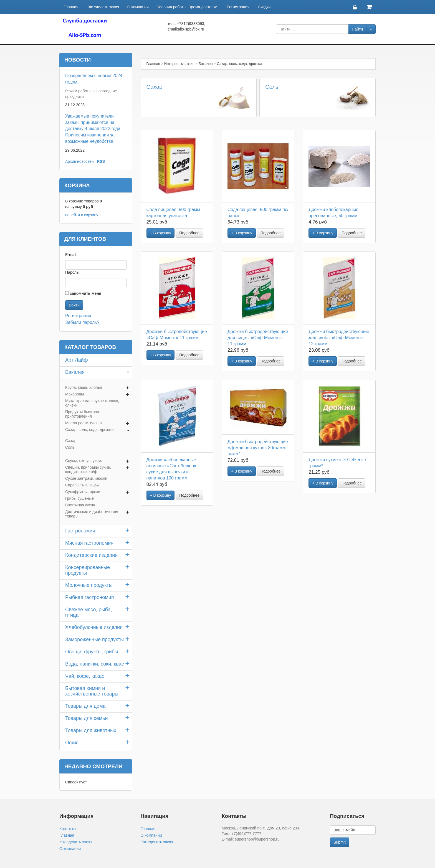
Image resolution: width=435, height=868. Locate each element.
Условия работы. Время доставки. (188, 7)
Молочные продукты (89, 585)
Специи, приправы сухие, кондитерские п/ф (88, 469)
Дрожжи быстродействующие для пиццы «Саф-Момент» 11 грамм (258, 338)
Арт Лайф (77, 360)
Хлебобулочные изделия (94, 627)
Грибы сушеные (79, 498)
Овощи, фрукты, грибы (92, 652)
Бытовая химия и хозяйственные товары (92, 691)
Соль (272, 87)
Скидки (264, 7)
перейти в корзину (82, 215)
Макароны (74, 394)
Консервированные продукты (88, 570)
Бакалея (75, 372)
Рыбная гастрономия (90, 597)
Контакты (68, 829)
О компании (138, 7)
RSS (101, 161)
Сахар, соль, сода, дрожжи (89, 430)
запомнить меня (86, 293)
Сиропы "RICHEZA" (83, 485)
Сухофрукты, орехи (83, 492)
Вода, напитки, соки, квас (94, 664)
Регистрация (238, 7)
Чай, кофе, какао (85, 676)
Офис (72, 743)
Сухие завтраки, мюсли (86, 478)
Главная (71, 7)
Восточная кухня (80, 505)
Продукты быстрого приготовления (83, 414)
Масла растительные (84, 423)
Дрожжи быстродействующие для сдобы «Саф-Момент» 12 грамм (339, 338)
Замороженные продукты (94, 639)
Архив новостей (79, 161)
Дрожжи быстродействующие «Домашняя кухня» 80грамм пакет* (258, 448)
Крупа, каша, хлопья (84, 387)
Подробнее (189, 233)
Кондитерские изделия (91, 555)
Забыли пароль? (82, 322)
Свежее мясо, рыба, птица (88, 612)
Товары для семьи (87, 718)
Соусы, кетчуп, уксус (84, 461)
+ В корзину (161, 233)
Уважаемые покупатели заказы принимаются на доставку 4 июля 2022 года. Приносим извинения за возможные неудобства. (93, 129)
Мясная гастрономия (89, 543)
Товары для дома (85, 706)
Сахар (155, 87)
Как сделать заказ (103, 7)
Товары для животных (91, 730)
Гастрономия (80, 531)
